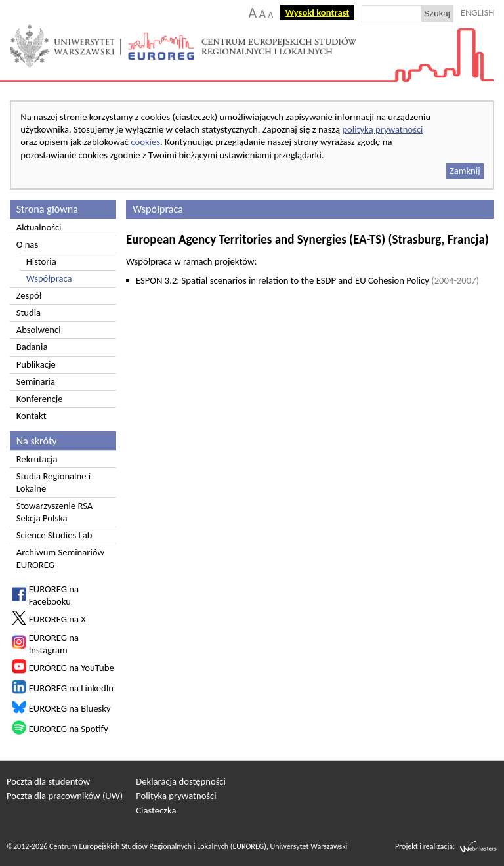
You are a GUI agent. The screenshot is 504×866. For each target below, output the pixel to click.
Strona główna (47, 209)
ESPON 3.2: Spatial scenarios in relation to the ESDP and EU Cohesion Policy (307, 280)
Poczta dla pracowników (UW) (65, 796)
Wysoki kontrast (318, 12)
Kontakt (31, 416)
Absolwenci (39, 330)
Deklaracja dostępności (181, 781)
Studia (29, 313)
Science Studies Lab (54, 535)
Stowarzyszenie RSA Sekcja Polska (55, 512)
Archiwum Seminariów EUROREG (60, 558)
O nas (27, 244)
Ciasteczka (156, 810)
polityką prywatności (382, 129)
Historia (41, 261)
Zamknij (465, 171)
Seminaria (36, 381)
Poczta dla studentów (48, 781)
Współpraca (49, 278)
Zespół (29, 295)
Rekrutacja (37, 459)
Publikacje (36, 364)
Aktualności (39, 227)
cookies (145, 142)
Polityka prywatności (176, 796)
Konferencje (40, 399)
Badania (32, 347)
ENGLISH (478, 12)
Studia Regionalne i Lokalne (53, 482)
